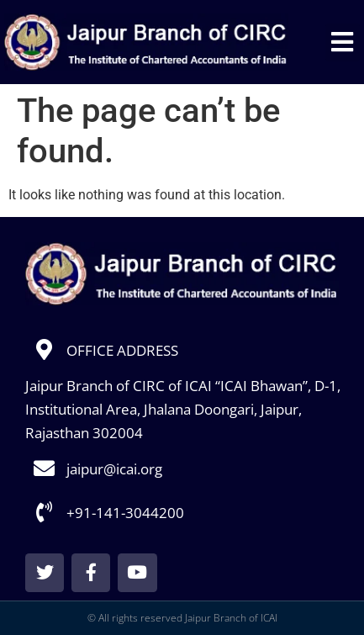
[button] (343, 42)
